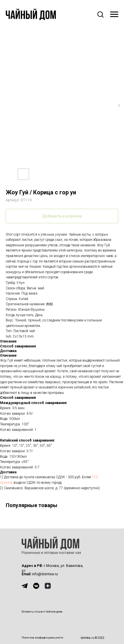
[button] (100, 14)
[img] (25, 586)
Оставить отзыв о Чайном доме (42, 612)
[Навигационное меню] (114, 14)
